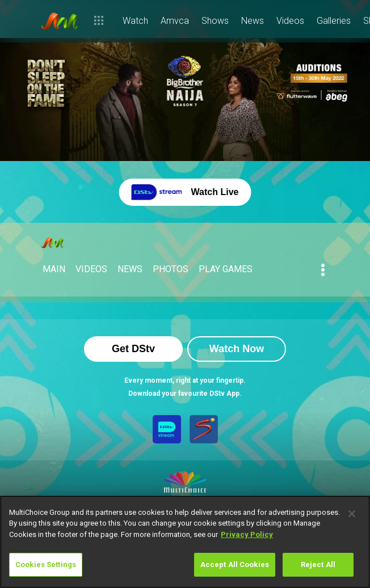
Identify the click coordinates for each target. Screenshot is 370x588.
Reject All (318, 564)
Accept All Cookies (235, 564)
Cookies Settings (46, 564)
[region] (185, 542)
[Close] (352, 514)
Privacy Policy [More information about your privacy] (247, 534)
